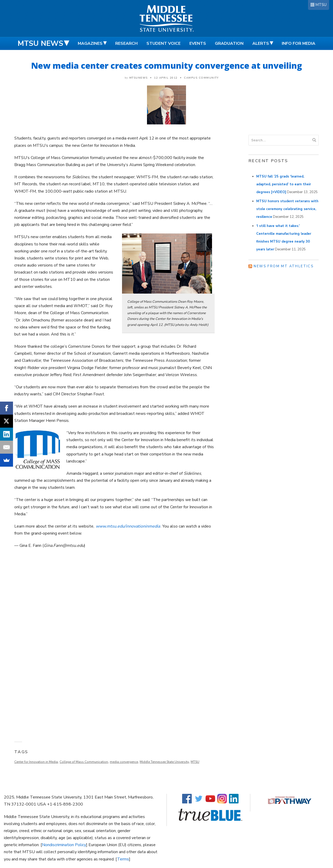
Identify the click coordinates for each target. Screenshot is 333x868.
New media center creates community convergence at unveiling (167, 65)
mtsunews (139, 78)
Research (126, 43)
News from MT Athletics (284, 266)
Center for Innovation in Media (36, 762)
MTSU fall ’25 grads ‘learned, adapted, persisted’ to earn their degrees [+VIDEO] (284, 184)
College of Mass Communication (84, 762)
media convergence (124, 762)
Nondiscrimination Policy (64, 845)
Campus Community (201, 78)
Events (198, 43)
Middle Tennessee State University (164, 762)
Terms (123, 859)
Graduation (229, 43)
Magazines (90, 43)
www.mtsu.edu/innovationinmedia (128, 526)
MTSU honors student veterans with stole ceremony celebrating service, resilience (287, 209)
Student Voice (164, 43)
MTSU (321, 5)
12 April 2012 (166, 78)
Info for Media (299, 43)
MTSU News (40, 43)
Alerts (261, 43)
